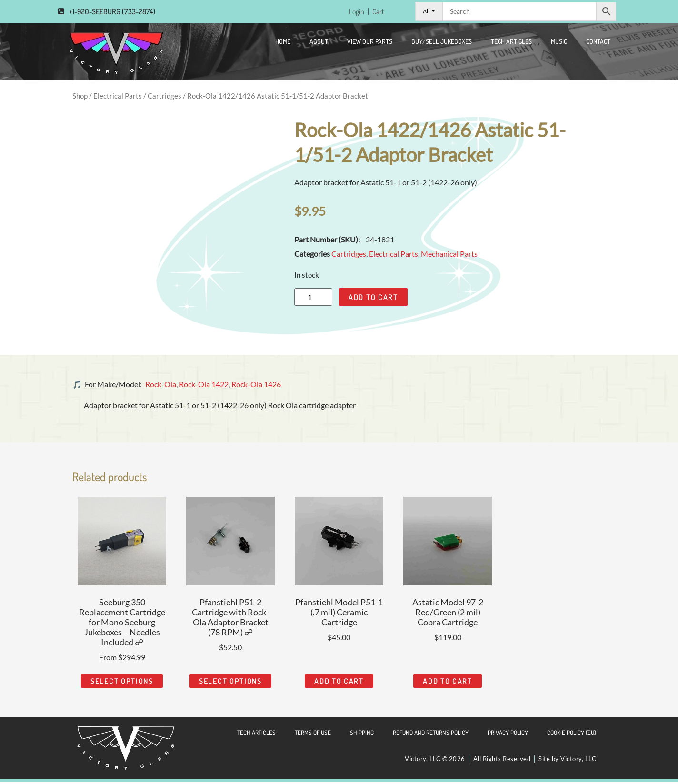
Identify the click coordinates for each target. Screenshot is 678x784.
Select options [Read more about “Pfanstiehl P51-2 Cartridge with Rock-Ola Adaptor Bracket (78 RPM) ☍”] (230, 684)
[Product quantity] (313, 300)
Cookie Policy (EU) (572, 735)
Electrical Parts (118, 98)
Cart (378, 13)
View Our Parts (370, 44)
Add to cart (373, 300)
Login (354, 13)
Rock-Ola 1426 (256, 387)
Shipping (362, 735)
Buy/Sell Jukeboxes (442, 44)
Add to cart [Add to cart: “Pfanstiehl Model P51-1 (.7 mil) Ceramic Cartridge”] (339, 684)
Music (559, 44)
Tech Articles (511, 44)
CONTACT (598, 44)
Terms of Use (313, 735)
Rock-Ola (161, 387)
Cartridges (165, 98)
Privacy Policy (508, 735)
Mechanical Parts (449, 256)
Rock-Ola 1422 (204, 387)
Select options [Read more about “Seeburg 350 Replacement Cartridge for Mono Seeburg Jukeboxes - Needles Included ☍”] (122, 684)
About (319, 44)
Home (283, 44)
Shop (80, 98)
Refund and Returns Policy (431, 735)
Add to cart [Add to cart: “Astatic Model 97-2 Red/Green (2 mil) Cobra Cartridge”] (448, 684)
